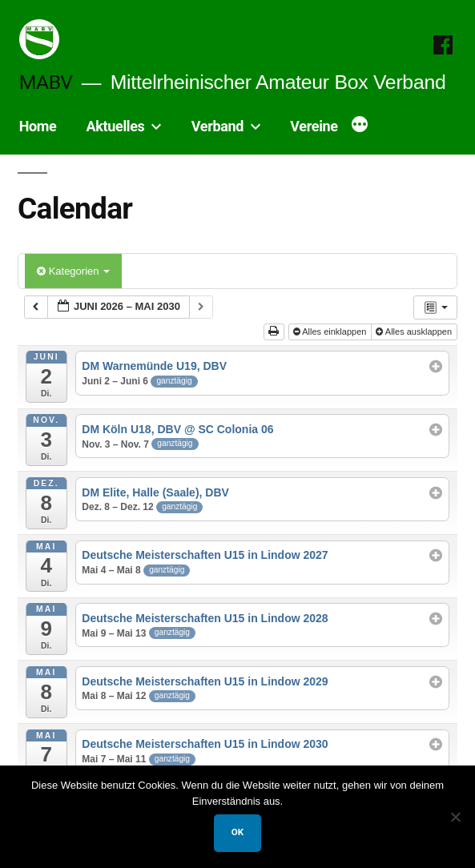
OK (238, 832)
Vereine (314, 126)
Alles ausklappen (415, 332)
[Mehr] (360, 126)
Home (38, 126)
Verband (217, 126)
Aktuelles (116, 126)
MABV (46, 82)
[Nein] (455, 817)
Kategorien (73, 271)
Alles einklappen (331, 332)
